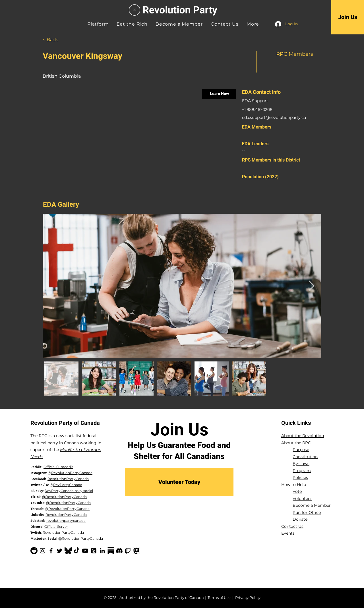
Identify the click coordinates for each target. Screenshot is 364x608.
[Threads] (94, 551)
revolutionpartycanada (66, 521)
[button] (253, 24)
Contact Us (292, 526)
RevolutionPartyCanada (68, 479)
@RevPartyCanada (66, 485)
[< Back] (57, 40)
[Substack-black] (111, 551)
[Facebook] (51, 551)
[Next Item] (312, 286)
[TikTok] (77, 551)
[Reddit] (34, 551)
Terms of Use (219, 597)
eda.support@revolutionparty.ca (274, 117)
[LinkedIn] (102, 551)
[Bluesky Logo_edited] (68, 551)
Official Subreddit (58, 467)
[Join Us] (348, 17)
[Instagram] (43, 551)
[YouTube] (85, 551)
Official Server (56, 527)
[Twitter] (60, 551)
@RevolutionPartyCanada (70, 473)
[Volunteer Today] (179, 482)
